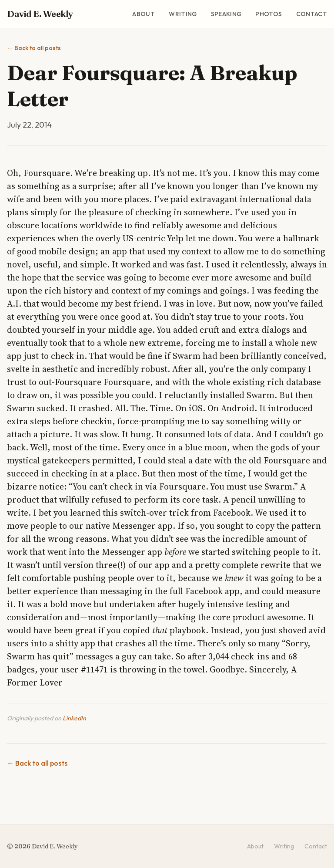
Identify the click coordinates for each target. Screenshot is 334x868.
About (144, 14)
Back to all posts (34, 48)
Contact (312, 14)
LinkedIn (74, 718)
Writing (183, 14)
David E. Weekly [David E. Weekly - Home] (40, 14)
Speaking (226, 14)
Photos (269, 14)
